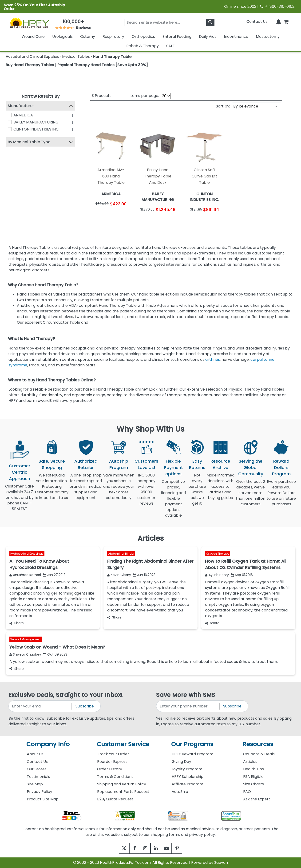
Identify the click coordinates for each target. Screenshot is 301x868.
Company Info (48, 744)
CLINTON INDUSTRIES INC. (36, 129)
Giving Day (181, 762)
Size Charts (253, 784)
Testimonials (38, 777)
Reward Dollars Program (281, 467)
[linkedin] (157, 848)
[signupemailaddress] (40, 706)
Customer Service (123, 744)
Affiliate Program (187, 784)
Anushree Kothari (25, 575)
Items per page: (144, 96)
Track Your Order (113, 754)
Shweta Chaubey (25, 654)
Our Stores (37, 769)
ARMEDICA (23, 115)
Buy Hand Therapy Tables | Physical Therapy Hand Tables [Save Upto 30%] (77, 65)
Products (101, 96)
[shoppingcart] (286, 21)
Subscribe (85, 706)
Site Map (35, 784)
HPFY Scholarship (188, 777)
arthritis (213, 359)
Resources (258, 744)
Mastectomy (268, 36)
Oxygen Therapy (218, 553)
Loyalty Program (187, 769)
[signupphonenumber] (188, 706)
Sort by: (223, 106)
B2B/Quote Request (115, 799)
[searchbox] (169, 23)
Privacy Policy (40, 792)
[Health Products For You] (29, 23)
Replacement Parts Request (123, 792)
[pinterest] (183, 848)
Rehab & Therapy (143, 46)
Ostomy (88, 36)
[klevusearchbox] (210, 23)
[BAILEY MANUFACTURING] (10, 122)
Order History (110, 769)
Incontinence (236, 36)
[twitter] (118, 848)
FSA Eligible (253, 777)
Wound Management (26, 639)
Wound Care (33, 36)
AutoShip (180, 792)
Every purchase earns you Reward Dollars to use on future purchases (281, 496)
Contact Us (257, 21)
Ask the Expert (257, 799)
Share (17, 623)
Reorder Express (112, 762)
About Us (35, 754)
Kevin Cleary (119, 575)
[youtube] (170, 848)
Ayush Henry (217, 575)
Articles (250, 762)
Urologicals (62, 36)
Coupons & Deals (259, 754)
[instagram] (144, 848)
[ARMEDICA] (10, 115)
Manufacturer (21, 106)
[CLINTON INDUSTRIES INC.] (10, 129)
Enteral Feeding (177, 36)
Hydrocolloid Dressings (27, 553)
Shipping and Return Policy (122, 784)
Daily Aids (208, 36)
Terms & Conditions (115, 777)
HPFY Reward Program (192, 754)
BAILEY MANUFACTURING (36, 122)
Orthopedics (143, 36)
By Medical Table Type (29, 142)
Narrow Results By (41, 96)
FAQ (247, 792)
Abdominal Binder (121, 553)
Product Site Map (43, 799)
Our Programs (192, 744)
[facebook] (131, 848)
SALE (170, 46)
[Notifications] (279, 21)
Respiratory (113, 36)
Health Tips (253, 769)
